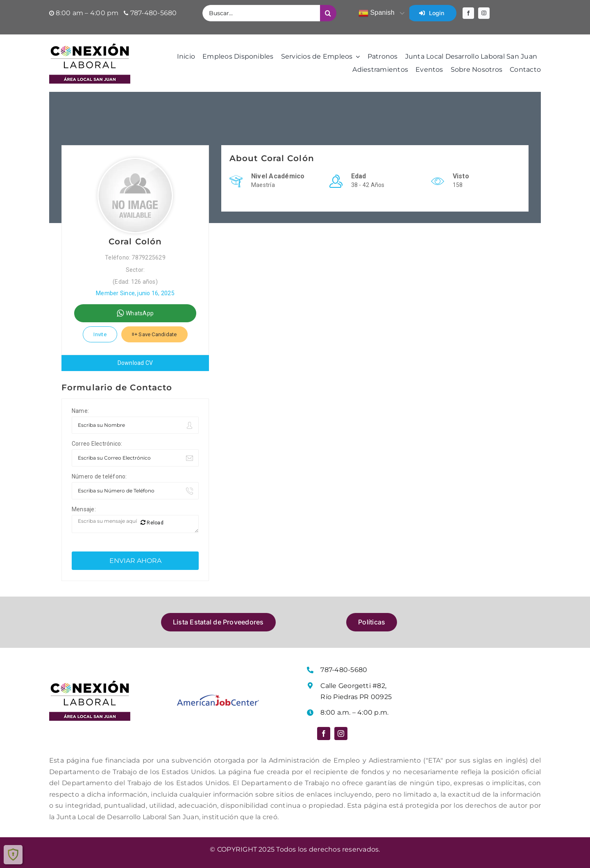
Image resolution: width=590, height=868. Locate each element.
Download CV (135, 363)
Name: (80, 411)
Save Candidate (154, 334)
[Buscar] (328, 13)
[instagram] (484, 13)
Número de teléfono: (99, 476)
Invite (100, 334)
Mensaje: (84, 509)
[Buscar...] (261, 13)
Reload (152, 523)
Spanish (377, 13)
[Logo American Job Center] (218, 698)
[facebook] (468, 13)
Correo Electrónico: (97, 444)
